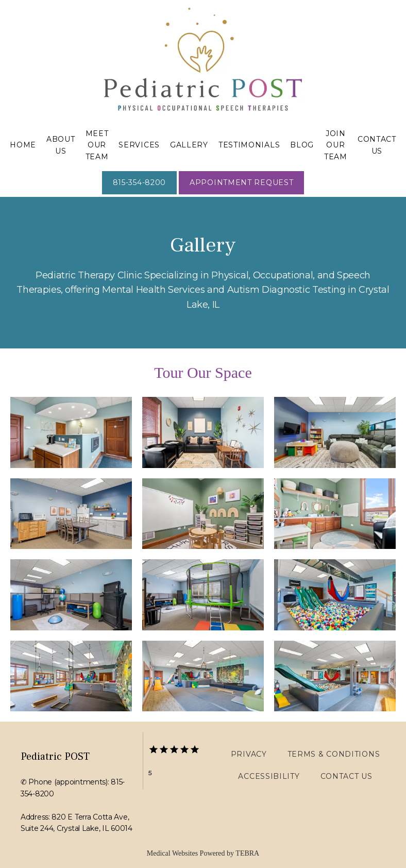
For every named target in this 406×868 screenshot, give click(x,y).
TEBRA (247, 853)
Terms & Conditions (334, 754)
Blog (302, 145)
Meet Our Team (97, 145)
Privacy (249, 754)
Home (23, 145)
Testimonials (249, 145)
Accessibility (269, 776)
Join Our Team (336, 145)
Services (139, 145)
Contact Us (346, 776)
